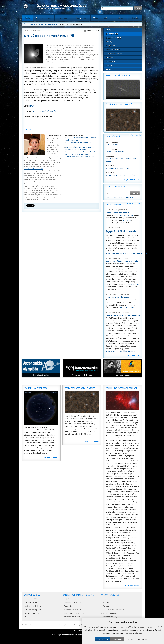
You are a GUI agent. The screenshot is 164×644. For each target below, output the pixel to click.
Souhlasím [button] (103, 639)
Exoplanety (111, 46)
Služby (96, 18)
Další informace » (51, 457)
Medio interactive (69, 635)
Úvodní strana (29, 24)
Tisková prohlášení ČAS (34, 599)
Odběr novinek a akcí (116, 187)
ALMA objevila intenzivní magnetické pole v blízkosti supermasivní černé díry (81, 148)
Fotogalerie (81, 18)
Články (27, 18)
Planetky (106, 606)
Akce (50, 18)
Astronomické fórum (72, 617)
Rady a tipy (68, 606)
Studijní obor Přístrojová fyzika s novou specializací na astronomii (80, 158)
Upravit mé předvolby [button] (138, 639)
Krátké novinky (113, 204)
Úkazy (109, 30)
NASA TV (29, 617)
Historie (109, 69)
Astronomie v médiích (72, 610)
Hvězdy (109, 42)
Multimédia (111, 58)
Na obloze (63, 18)
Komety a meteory (110, 617)
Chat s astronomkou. (127, 307)
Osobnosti (110, 62)
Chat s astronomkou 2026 (117, 297)
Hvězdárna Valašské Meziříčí (44, 111)
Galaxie (106, 602)
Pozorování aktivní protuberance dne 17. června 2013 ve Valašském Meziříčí (80, 153)
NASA (32, 106)
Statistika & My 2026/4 (125, 215)
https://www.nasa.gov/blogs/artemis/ (120, 351)
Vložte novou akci (135, 135)
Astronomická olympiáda (35, 606)
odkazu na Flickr (133, 284)
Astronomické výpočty (73, 602)
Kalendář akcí (113, 137)
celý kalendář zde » (132, 180)
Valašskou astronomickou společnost (43, 184)
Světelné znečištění (114, 54)
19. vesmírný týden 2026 (36, 388)
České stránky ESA (33, 613)
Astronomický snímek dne (119, 75)
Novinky (39, 18)
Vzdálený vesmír (113, 50)
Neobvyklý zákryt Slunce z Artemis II (123, 261)
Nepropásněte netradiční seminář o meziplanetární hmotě (78, 144)
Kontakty (135, 18)
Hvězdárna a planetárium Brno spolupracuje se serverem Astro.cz (80, 625)
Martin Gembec (124, 228)
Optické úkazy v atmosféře (113, 610)
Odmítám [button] (117, 639)
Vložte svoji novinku (134, 203)
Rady (106, 18)
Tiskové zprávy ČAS (33, 602)
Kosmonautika (51, 24)
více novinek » (134, 355)
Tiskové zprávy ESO (33, 610)
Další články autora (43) (74, 135)
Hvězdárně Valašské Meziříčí (34, 169)
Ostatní (109, 65)
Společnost (119, 18)
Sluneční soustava (114, 38)
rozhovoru (127, 220)
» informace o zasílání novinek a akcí (120, 197)
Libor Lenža (41, 31)
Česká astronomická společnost (40, 625)
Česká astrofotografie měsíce (121, 104)
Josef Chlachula (124, 210)
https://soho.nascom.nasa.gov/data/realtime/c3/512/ (126, 253)
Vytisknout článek (93, 31)
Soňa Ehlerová (124, 294)
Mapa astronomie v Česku (74, 613)
